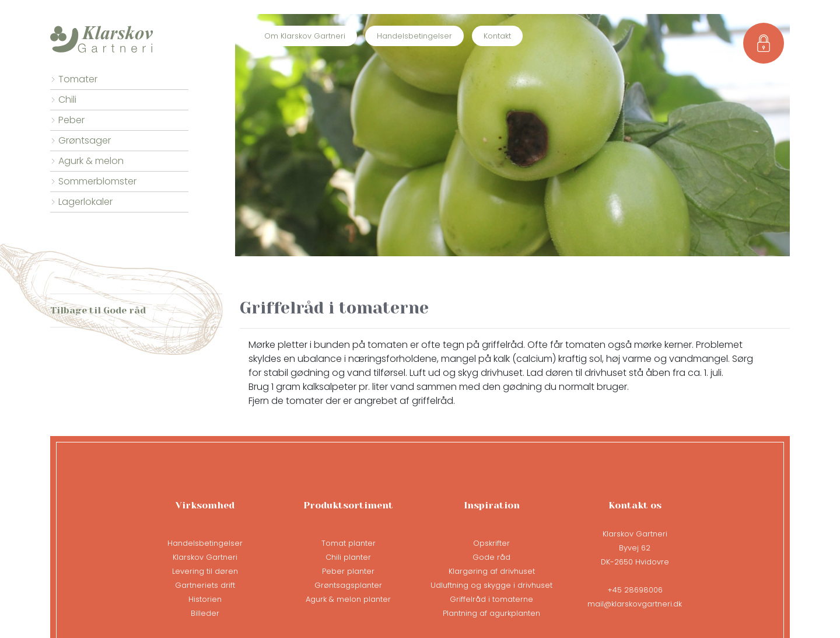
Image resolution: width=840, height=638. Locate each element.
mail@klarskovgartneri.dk (635, 604)
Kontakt (497, 36)
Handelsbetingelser (414, 36)
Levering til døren (205, 571)
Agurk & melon (91, 161)
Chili (67, 100)
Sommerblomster (97, 181)
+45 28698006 (635, 590)
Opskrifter (491, 543)
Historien (205, 599)
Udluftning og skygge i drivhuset (491, 585)
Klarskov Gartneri (205, 557)
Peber (71, 120)
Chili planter (348, 557)
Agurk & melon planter (348, 599)
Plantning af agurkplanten (491, 613)
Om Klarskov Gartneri (305, 36)
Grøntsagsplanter (348, 585)
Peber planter (348, 571)
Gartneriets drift (205, 585)
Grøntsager (85, 140)
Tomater (78, 79)
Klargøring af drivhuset (492, 571)
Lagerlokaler (85, 202)
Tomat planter (349, 543)
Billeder (205, 613)
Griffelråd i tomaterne (491, 599)
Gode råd (491, 557)
